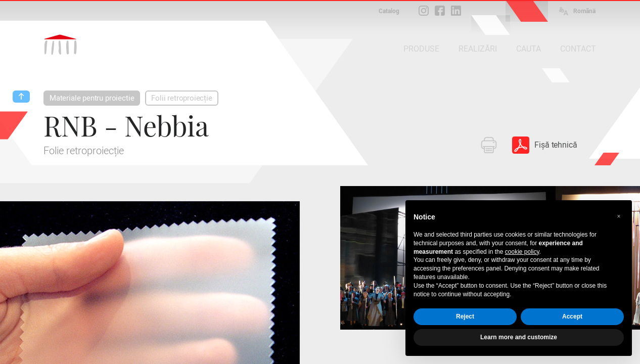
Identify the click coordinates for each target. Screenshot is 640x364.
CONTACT (578, 49)
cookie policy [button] (522, 252)
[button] (619, 216)
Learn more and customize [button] (519, 337)
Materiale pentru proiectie (92, 98)
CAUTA (529, 49)
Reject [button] (465, 316)
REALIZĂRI (478, 49)
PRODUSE (421, 49)
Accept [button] (572, 316)
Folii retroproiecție (181, 98)
